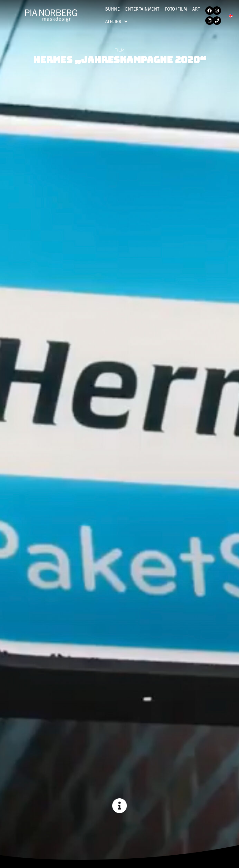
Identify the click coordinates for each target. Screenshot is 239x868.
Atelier (116, 22)
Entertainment (142, 9)
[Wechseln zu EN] (231, 16)
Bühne (113, 9)
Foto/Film (176, 9)
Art (196, 9)
